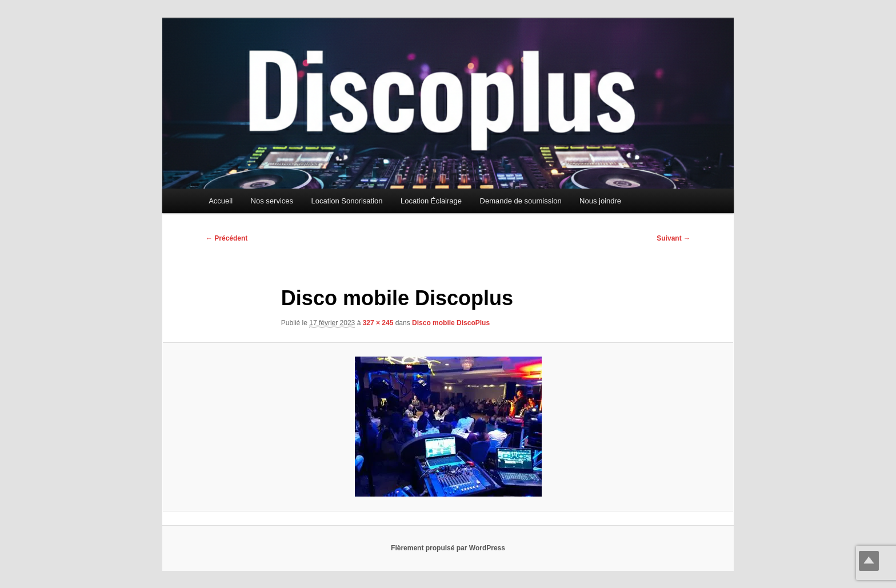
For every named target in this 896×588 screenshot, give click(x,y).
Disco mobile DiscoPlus (451, 323)
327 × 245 (378, 323)
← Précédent (227, 238)
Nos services (272, 201)
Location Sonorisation (347, 201)
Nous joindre (600, 201)
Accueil (221, 201)
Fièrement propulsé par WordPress (448, 548)
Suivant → (673, 238)
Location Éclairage (431, 201)
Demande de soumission (521, 201)
